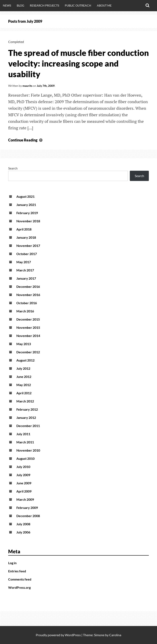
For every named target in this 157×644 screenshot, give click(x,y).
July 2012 (23, 368)
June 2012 (24, 377)
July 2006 (23, 532)
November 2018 (28, 221)
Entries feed (17, 571)
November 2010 (28, 450)
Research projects (44, 5)
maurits (27, 86)
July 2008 (23, 524)
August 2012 (25, 360)
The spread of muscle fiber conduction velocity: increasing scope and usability (78, 63)
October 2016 (27, 303)
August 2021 (25, 196)
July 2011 (23, 434)
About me (104, 5)
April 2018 (24, 229)
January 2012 (26, 417)
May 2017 (24, 262)
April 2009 (24, 491)
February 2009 (27, 508)
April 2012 (24, 393)
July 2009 (23, 475)
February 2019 (27, 213)
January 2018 (26, 237)
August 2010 (25, 458)
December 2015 (28, 319)
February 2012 (27, 409)
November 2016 (28, 295)
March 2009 (25, 499)
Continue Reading (26, 140)
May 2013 (24, 344)
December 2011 (28, 426)
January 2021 (26, 205)
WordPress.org (19, 587)
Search (13, 168)
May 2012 (24, 385)
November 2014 (28, 336)
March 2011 (25, 442)
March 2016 (25, 311)
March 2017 (25, 270)
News (7, 5)
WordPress (73, 635)
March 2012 (25, 401)
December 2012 (28, 352)
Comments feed (20, 579)
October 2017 (27, 254)
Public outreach (78, 5)
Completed (16, 42)
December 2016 (28, 286)
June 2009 (24, 483)
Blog (20, 5)
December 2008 (28, 516)
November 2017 (28, 246)
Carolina (115, 635)
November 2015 (28, 327)
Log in (12, 563)
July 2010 (23, 467)
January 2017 (26, 278)
